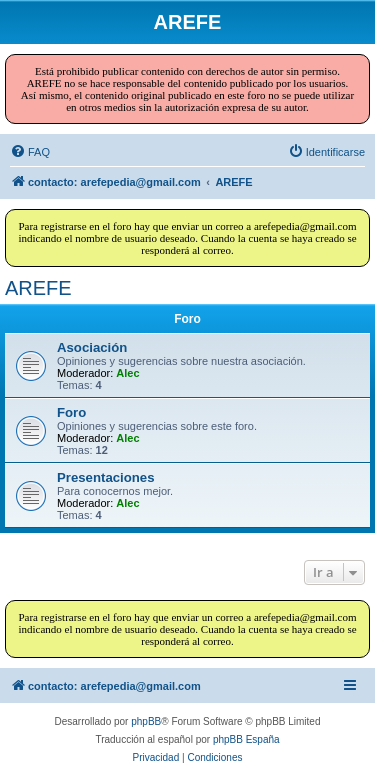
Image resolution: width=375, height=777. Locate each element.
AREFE (38, 288)
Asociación (92, 347)
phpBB (146, 721)
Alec (127, 373)
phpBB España (246, 739)
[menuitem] (30, 152)
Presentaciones (106, 477)
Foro (71, 412)
